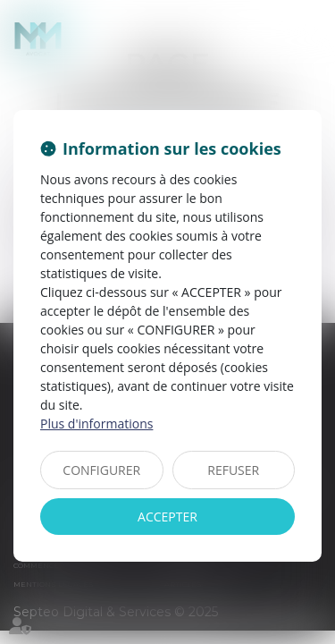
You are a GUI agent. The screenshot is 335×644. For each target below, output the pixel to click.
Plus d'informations (96, 424)
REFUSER (233, 470)
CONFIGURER (101, 470)
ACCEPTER (167, 517)
